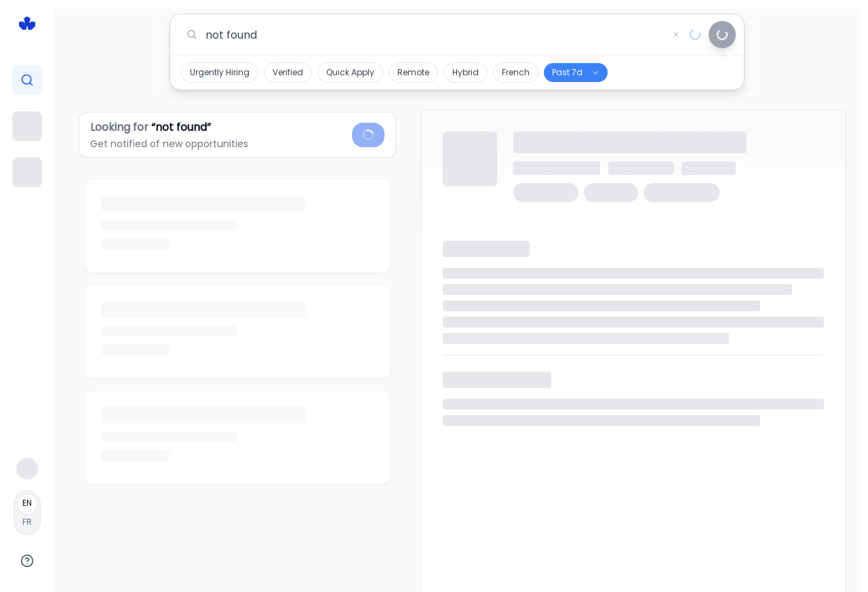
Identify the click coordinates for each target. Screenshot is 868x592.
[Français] (27, 513)
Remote (413, 72)
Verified (288, 72)
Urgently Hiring (220, 72)
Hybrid (466, 72)
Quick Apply (350, 72)
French (516, 72)
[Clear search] (676, 35)
